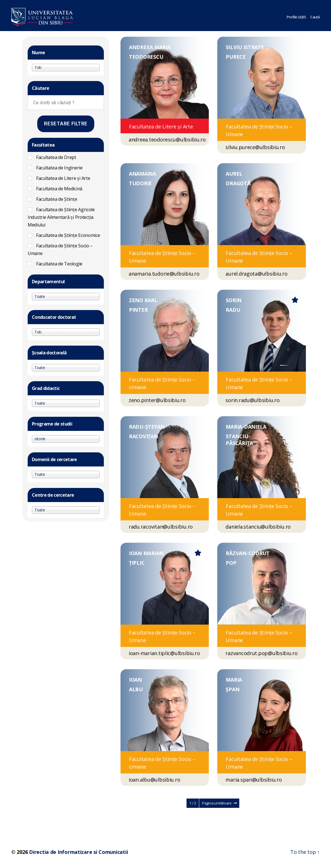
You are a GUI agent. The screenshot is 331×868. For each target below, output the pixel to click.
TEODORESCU (146, 57)
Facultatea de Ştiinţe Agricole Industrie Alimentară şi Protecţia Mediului (61, 217)
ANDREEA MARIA (150, 47)
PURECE (236, 57)
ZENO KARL (143, 300)
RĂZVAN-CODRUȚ (247, 553)
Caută (315, 16)
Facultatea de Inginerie (59, 168)
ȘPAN (233, 689)
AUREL (234, 174)
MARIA (234, 680)
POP (231, 563)
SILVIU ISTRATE (245, 47)
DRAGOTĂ (238, 183)
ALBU (136, 689)
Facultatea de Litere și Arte (63, 178)
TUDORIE (140, 183)
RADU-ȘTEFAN (147, 427)
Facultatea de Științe (57, 199)
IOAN (135, 680)
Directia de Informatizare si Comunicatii (78, 852)
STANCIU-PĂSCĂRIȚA (239, 440)
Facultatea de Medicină (59, 189)
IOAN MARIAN (146, 553)
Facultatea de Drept (56, 157)
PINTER (138, 310)
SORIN (234, 300)
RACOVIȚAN (143, 436)
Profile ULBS (296, 16)
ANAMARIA (143, 174)
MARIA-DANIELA (246, 427)
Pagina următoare (219, 803)
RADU (233, 310)
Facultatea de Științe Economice (68, 235)
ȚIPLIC (137, 563)
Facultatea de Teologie (59, 264)
